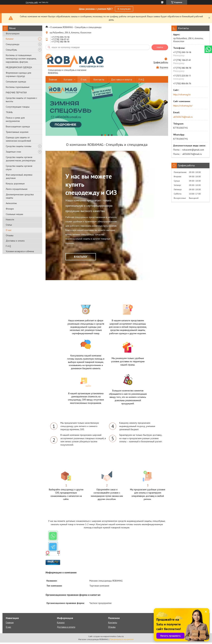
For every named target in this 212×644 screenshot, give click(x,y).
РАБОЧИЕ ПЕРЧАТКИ (16, 92)
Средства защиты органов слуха (19, 168)
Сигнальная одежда (16, 82)
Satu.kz (120, 638)
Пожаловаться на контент (122, 641)
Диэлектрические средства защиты (20, 196)
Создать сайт (32, 2)
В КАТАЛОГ (81, 257)
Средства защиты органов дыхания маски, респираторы (21, 159)
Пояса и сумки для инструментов (15, 119)
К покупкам (124, 9)
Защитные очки (13, 152)
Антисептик (11, 203)
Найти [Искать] (160, 47)
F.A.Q (8, 246)
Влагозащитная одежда (18, 126)
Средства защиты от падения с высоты (21, 100)
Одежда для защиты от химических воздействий (18, 139)
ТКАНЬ (9, 112)
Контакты (99, 79)
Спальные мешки (14, 214)
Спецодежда (13, 44)
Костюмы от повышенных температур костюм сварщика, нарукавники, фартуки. (21, 59)
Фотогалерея (13, 33)
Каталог (10, 39)
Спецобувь (11, 50)
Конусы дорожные (15, 184)
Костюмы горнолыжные (18, 87)
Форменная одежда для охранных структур (18, 74)
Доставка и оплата (15, 241)
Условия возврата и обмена (20, 251)
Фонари (10, 209)
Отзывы (10, 235)
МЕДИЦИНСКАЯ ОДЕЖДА (19, 67)
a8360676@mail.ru (183, 117)
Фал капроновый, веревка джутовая (19, 176)
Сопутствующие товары (18, 107)
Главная (53, 79)
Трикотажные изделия (17, 132)
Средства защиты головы (19, 146)
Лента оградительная (17, 189)
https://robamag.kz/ (183, 106)
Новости (10, 219)
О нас (9, 230)
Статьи (9, 225)
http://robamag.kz (182, 94)
